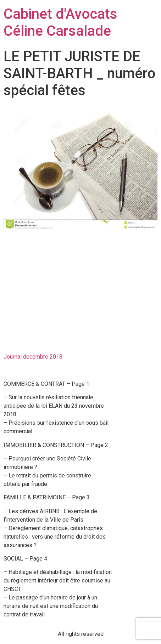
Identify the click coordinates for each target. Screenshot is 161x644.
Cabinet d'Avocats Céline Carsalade (60, 22)
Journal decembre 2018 (33, 357)
